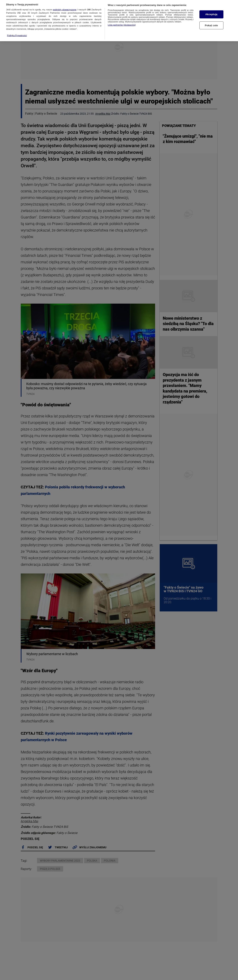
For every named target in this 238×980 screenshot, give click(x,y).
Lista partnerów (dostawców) (122, 23)
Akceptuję (211, 12)
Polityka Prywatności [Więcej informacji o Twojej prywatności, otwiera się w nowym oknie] (17, 33)
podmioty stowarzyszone (65, 7)
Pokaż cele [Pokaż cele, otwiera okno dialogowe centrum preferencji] (211, 23)
